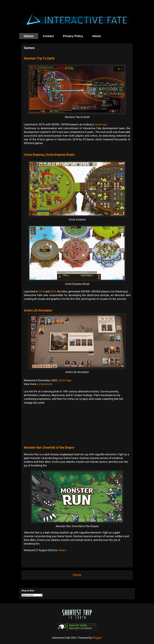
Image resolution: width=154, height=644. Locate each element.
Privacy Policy (73, 36)
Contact (48, 36)
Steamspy (101, 124)
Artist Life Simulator (38, 310)
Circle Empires (34, 155)
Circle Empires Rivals (60, 155)
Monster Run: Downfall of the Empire (49, 448)
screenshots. (45, 384)
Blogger (97, 638)
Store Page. (65, 380)
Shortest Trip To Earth (39, 58)
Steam (62, 550)
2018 (42, 291)
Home (77, 575)
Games (29, 36)
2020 (53, 291)
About (96, 36)
